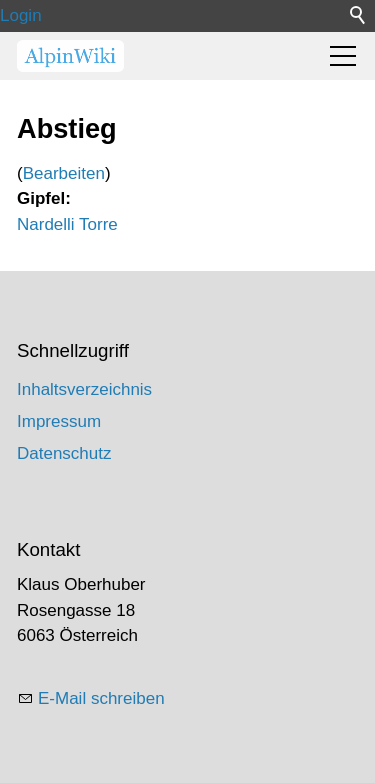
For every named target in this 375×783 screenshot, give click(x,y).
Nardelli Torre (67, 224)
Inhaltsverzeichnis (84, 389)
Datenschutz (64, 453)
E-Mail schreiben (101, 698)
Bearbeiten (64, 173)
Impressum (59, 421)
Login (21, 15)
